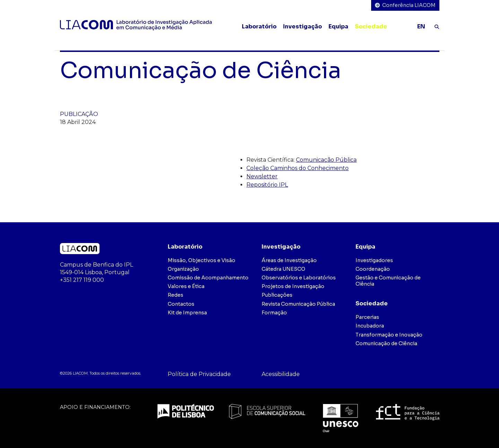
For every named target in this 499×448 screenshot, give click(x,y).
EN (421, 26)
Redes (176, 295)
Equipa (338, 26)
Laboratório (259, 26)
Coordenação (373, 269)
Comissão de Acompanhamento (208, 278)
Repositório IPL (267, 185)
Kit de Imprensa (187, 313)
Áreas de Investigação (289, 260)
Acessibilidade (281, 374)
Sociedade (371, 26)
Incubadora (370, 326)
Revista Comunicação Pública (298, 304)
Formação (274, 313)
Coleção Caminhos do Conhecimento (297, 168)
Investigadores (374, 260)
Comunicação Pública (326, 160)
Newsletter (262, 176)
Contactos (181, 304)
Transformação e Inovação (389, 335)
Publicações (277, 295)
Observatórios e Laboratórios (299, 278)
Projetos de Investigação (293, 286)
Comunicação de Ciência (386, 343)
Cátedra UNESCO (283, 269)
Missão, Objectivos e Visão (202, 260)
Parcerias (367, 317)
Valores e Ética (186, 286)
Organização (183, 269)
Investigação (303, 26)
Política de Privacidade (199, 374)
